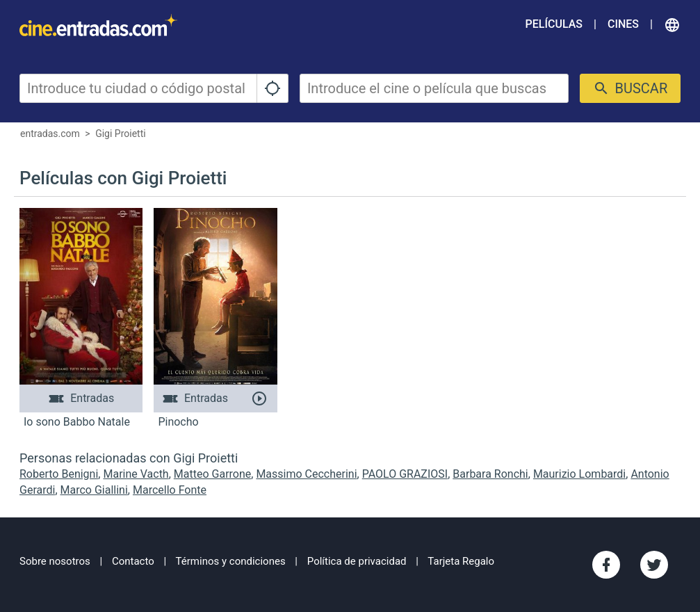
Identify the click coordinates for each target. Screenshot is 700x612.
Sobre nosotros (55, 561)
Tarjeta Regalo (461, 561)
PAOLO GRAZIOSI (405, 474)
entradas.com (50, 134)
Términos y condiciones (231, 561)
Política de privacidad (357, 561)
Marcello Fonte (170, 490)
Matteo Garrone (212, 474)
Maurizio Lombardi (579, 474)
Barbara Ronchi (490, 474)
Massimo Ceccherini (306, 474)
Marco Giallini (94, 490)
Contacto (133, 561)
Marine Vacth (136, 474)
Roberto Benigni (59, 474)
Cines (623, 24)
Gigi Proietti (121, 134)
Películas (554, 24)
